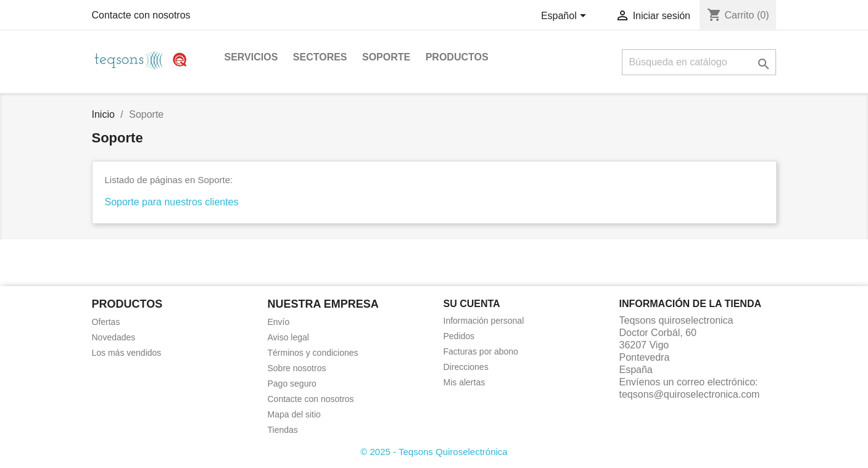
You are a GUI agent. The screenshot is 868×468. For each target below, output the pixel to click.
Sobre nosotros (297, 368)
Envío (279, 322)
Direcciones (466, 367)
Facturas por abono (481, 351)
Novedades (114, 337)
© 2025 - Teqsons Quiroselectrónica (434, 452)
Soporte (386, 57)
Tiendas (283, 430)
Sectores (320, 57)
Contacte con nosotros (141, 15)
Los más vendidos (127, 353)
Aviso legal (288, 337)
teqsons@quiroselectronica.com (690, 394)
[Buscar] (699, 62)
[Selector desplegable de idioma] (566, 17)
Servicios (251, 57)
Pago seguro (292, 384)
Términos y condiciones (313, 353)
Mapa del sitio (294, 414)
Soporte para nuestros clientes (172, 202)
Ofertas (106, 322)
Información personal (484, 321)
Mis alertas (465, 382)
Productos (457, 57)
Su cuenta (472, 304)
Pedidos (459, 336)
